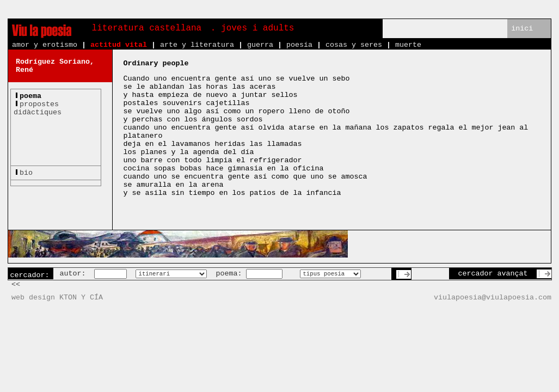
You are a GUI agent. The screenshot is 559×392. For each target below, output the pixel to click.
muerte (408, 45)
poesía (299, 45)
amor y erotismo (45, 45)
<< (16, 284)
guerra (260, 45)
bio (26, 173)
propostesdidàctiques (38, 108)
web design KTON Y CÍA (57, 298)
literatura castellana (147, 28)
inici (522, 29)
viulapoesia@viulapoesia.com (493, 298)
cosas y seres (354, 45)
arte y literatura (197, 45)
